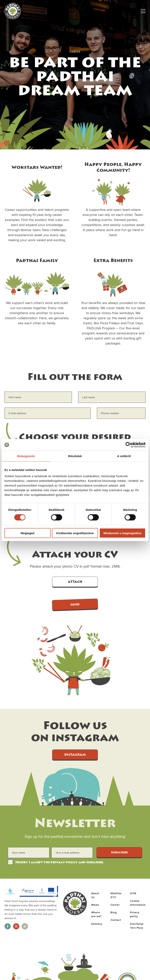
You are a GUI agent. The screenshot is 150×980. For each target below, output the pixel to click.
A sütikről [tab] (124, 456)
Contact (116, 920)
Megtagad (28, 533)
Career (115, 905)
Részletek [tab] (75, 456)
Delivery (97, 924)
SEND (75, 605)
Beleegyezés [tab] (26, 456)
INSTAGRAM (75, 755)
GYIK (133, 893)
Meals (95, 905)
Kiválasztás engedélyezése (75, 533)
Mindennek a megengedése (123, 533)
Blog (113, 912)
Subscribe (119, 853)
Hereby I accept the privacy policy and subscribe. (60, 863)
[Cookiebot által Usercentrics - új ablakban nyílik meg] (128, 445)
